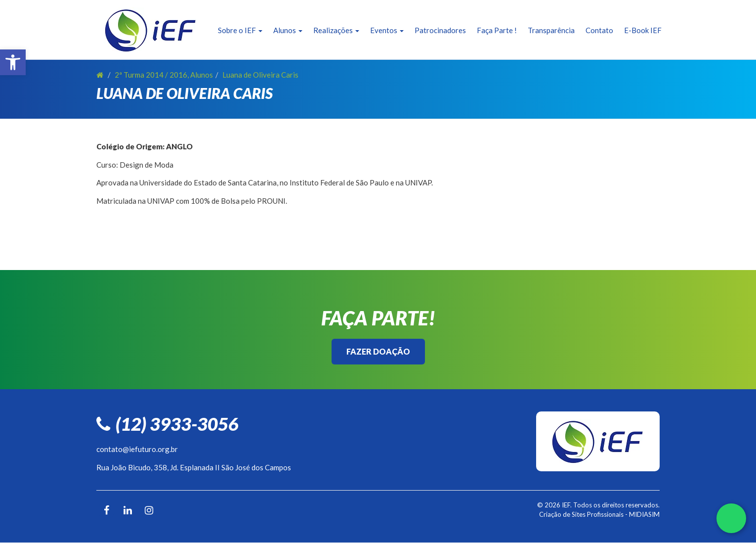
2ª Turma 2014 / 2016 (151, 75)
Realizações (336, 30)
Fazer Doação (378, 351)
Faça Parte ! (497, 30)
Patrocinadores (440, 30)
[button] (13, 62)
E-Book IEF (643, 30)
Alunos (288, 30)
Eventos (387, 30)
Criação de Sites (562, 514)
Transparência (551, 30)
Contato (599, 30)
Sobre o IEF (240, 30)
